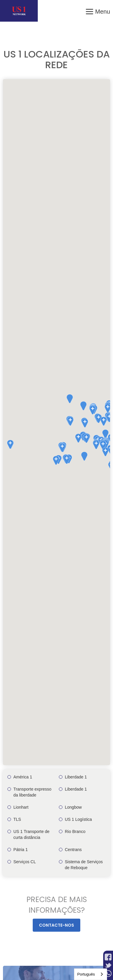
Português (86, 974)
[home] (19, 11)
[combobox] (91, 974)
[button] (98, 11)
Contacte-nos (56, 925)
